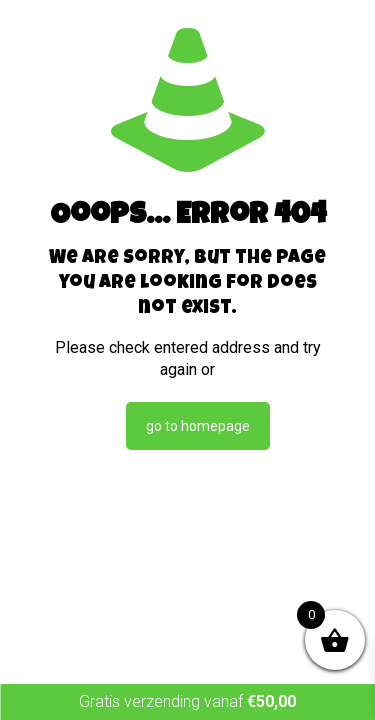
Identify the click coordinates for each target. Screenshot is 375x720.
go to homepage (198, 426)
